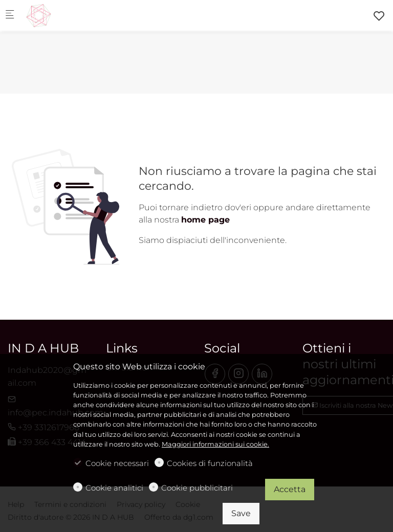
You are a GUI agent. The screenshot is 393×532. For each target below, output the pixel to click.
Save (241, 513)
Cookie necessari (117, 463)
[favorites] (379, 16)
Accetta (290, 489)
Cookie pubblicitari (197, 488)
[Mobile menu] (10, 16)
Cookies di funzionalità (210, 463)
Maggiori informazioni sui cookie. (215, 444)
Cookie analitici (114, 488)
